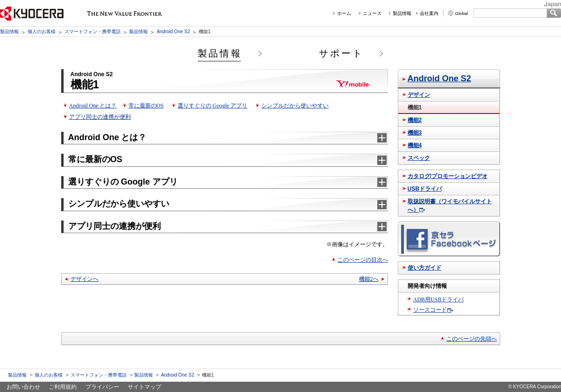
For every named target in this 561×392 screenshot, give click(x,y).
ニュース (372, 13)
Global (461, 13)
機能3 (415, 133)
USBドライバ (425, 189)
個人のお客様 (42, 32)
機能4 (415, 145)
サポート (341, 53)
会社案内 (429, 13)
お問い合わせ (23, 387)
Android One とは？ (93, 106)
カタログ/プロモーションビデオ (448, 176)
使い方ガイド (424, 268)
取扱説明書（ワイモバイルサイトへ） (450, 206)
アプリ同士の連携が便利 (100, 117)
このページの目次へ (363, 260)
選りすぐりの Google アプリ (212, 106)
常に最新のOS (146, 106)
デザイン (419, 95)
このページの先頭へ (472, 339)
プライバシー (102, 387)
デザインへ (85, 279)
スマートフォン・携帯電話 (93, 32)
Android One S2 (173, 32)
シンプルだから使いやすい (295, 106)
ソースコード (430, 310)
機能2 (415, 120)
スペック (419, 158)
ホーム (344, 13)
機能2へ (369, 279)
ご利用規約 (63, 387)
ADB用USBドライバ (439, 299)
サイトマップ (144, 387)
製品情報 (402, 13)
